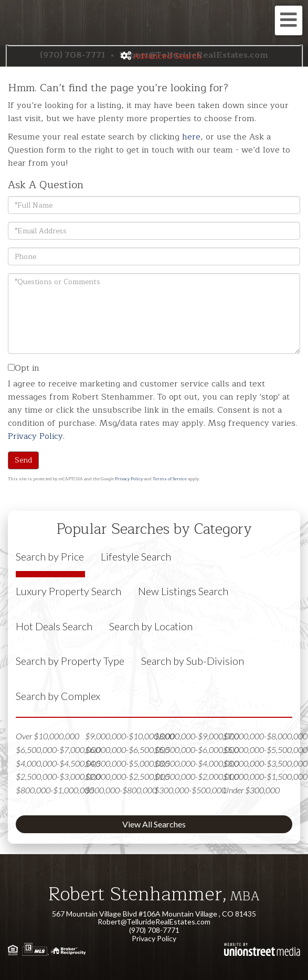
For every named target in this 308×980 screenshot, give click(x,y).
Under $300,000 (251, 790)
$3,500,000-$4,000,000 (197, 763)
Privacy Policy (35, 436)
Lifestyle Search (136, 556)
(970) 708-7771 (154, 930)
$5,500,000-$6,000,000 (197, 750)
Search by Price (50, 556)
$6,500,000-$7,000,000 (58, 750)
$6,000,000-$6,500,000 (127, 750)
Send (23, 460)
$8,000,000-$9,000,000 (197, 736)
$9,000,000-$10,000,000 (130, 736)
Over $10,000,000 (47, 736)
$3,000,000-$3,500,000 (265, 763)
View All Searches (154, 824)
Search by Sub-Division (193, 661)
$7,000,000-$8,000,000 (265, 736)
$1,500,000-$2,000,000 (197, 776)
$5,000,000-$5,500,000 (265, 750)
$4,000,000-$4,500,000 (58, 763)
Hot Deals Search (54, 626)
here (191, 137)
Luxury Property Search (68, 591)
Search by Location (151, 626)
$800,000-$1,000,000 (55, 790)
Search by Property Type (70, 661)
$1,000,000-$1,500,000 (265, 776)
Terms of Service (170, 479)
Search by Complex (58, 696)
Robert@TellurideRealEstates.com (154, 922)
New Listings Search (183, 591)
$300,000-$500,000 (190, 790)
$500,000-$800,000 (121, 790)
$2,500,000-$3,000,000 (58, 776)
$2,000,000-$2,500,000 (127, 776)
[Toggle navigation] (289, 20)
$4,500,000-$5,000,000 (127, 763)
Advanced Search (167, 56)
